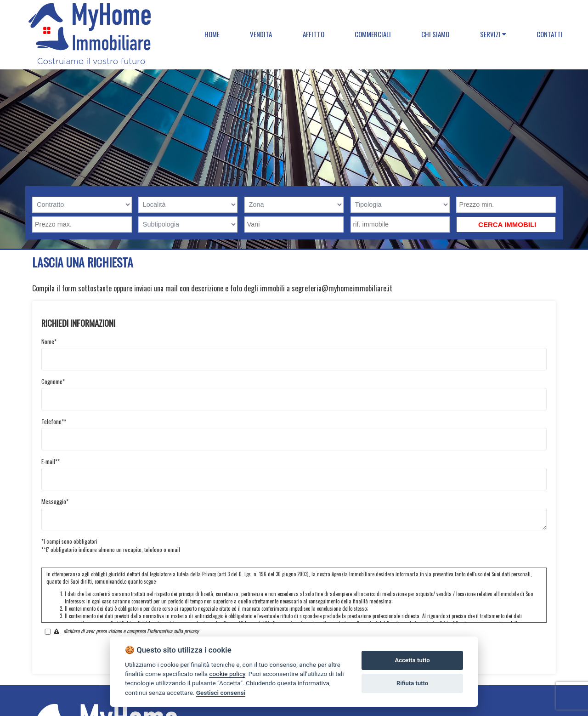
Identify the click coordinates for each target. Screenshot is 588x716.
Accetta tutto (412, 660)
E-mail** (51, 461)
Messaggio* (55, 501)
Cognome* (53, 381)
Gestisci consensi (221, 693)
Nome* (49, 341)
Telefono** (54, 421)
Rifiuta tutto (412, 683)
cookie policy (227, 674)
